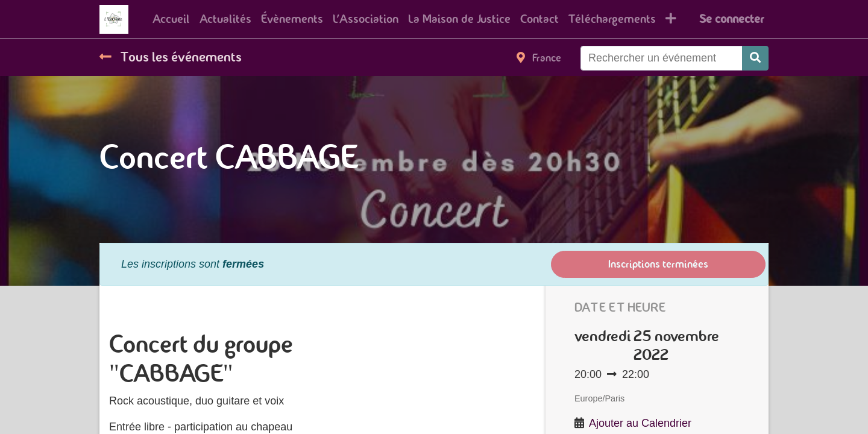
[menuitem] (171, 19)
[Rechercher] (755, 58)
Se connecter (731, 19)
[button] (671, 19)
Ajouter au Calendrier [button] (640, 423)
